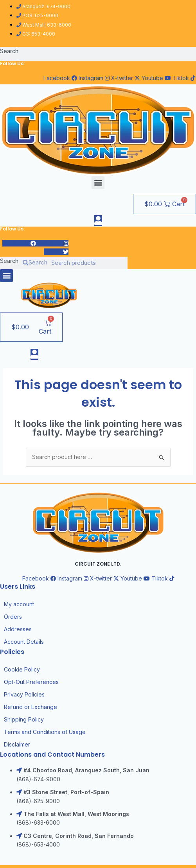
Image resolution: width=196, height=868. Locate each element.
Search (9, 51)
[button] (98, 183)
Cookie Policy (22, 669)
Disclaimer (17, 744)
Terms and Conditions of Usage (45, 732)
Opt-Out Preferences (31, 682)
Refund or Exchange (31, 707)
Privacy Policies (24, 694)
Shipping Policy (24, 719)
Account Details (24, 642)
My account (19, 604)
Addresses (18, 629)
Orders (13, 617)
